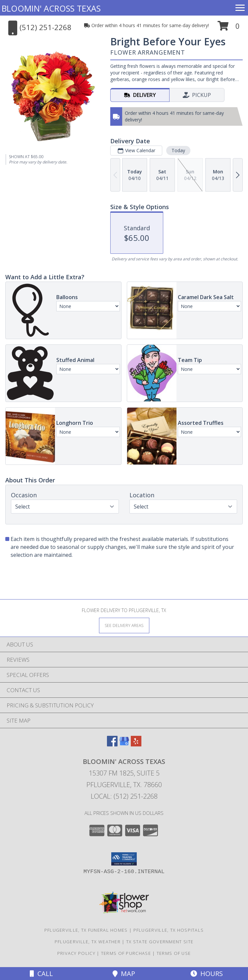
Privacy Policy (76, 953)
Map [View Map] (124, 974)
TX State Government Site (160, 942)
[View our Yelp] (136, 744)
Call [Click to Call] (41, 974)
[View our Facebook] (112, 744)
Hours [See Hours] (207, 974)
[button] (229, 28)
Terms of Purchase (126, 953)
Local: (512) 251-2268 (124, 796)
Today (178, 150)
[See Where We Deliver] (124, 625)
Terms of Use (174, 953)
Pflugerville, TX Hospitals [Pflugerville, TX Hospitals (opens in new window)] (169, 930)
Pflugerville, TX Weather (88, 942)
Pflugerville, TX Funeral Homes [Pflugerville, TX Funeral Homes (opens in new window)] (86, 930)
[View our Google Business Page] (124, 744)
